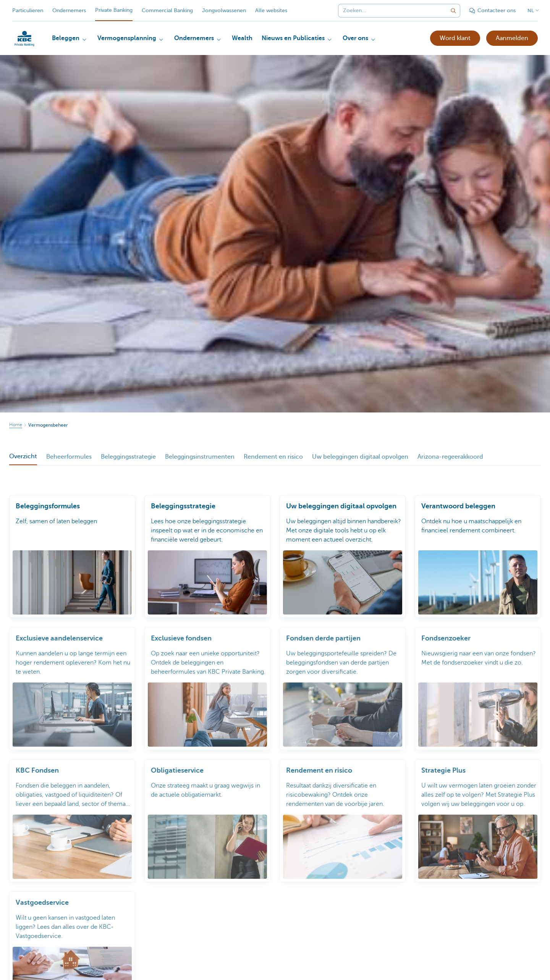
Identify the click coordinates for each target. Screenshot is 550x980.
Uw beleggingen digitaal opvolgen (360, 457)
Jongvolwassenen (224, 11)
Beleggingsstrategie (128, 457)
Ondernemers (69, 11)
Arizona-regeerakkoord (450, 457)
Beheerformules (69, 457)
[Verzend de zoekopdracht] (453, 11)
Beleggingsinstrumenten (200, 457)
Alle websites (271, 11)
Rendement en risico (273, 457)
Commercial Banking (167, 11)
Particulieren (28, 11)
